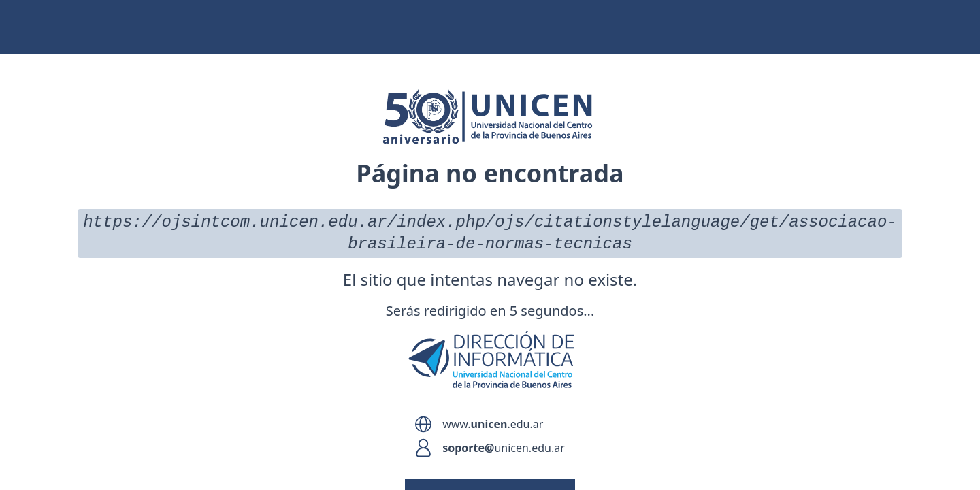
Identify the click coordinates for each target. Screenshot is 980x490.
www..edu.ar (493, 424)
